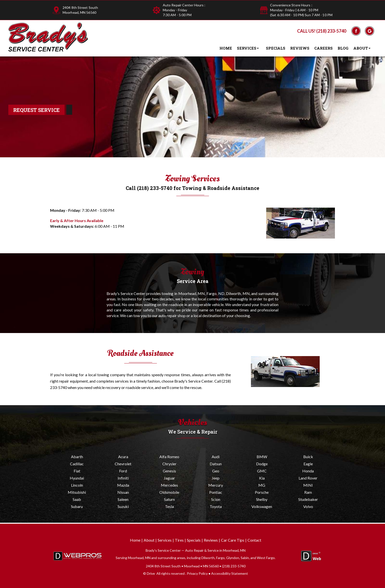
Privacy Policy (197, 573)
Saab (77, 499)
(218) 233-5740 (331, 31)
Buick (308, 457)
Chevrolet (123, 464)
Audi (216, 457)
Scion (216, 499)
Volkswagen (262, 506)
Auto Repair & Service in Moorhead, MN (215, 550)
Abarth (77, 457)
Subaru (77, 506)
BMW (262, 457)
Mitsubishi (77, 492)
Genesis (169, 471)
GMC (262, 471)
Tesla (169, 506)
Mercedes (169, 485)
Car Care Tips (233, 540)
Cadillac (77, 464)
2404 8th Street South (80, 7)
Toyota (216, 506)
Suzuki (123, 506)
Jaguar (169, 478)
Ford (123, 471)
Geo (216, 471)
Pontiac (216, 492)
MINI (308, 485)
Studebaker (308, 499)
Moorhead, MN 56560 (79, 12)
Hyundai (77, 478)
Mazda (123, 485)
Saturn (169, 499)
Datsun (216, 464)
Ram (308, 492)
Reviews (300, 48)
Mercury (216, 485)
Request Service (36, 110)
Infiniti (123, 478)
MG (262, 485)
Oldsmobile (169, 492)
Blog (343, 48)
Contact (254, 540)
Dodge (262, 464)
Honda (308, 471)
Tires (179, 540)
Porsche (262, 492)
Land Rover (308, 478)
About (363, 48)
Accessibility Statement (230, 573)
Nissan (123, 492)
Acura (123, 457)
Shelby (262, 499)
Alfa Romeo (169, 457)
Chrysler (169, 464)
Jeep (216, 478)
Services (249, 48)
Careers (323, 48)
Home (226, 48)
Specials (276, 48)
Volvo (308, 506)
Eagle (308, 464)
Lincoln (77, 485)
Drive (151, 573)
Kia (262, 478)
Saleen (123, 499)
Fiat (77, 471)
